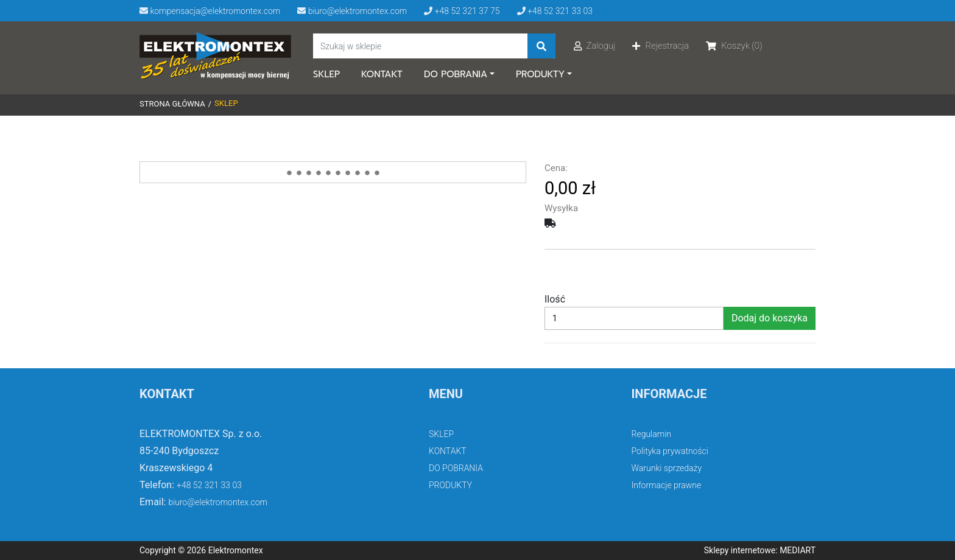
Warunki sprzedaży (667, 468)
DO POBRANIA (456, 74)
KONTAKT (382, 74)
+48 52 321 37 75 (462, 11)
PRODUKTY (540, 74)
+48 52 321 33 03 (555, 11)
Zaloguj (595, 46)
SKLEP (326, 74)
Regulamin (652, 434)
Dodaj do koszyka (770, 318)
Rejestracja (661, 46)
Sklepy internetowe (740, 550)
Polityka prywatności (670, 451)
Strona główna (172, 104)
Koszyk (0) (734, 46)
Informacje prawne (667, 485)
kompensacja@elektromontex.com (210, 11)
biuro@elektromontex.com (352, 11)
